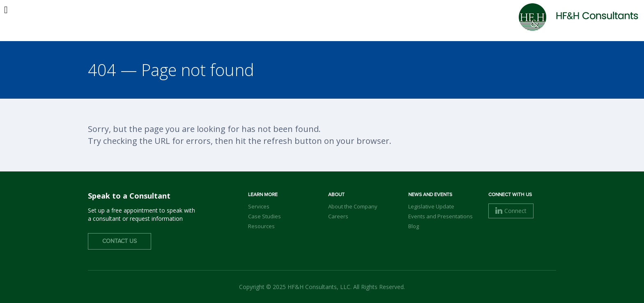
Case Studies (264, 216)
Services (259, 206)
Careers (338, 216)
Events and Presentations (440, 216)
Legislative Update (431, 206)
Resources (261, 226)
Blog (414, 226)
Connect (511, 211)
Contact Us (120, 241)
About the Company (353, 206)
